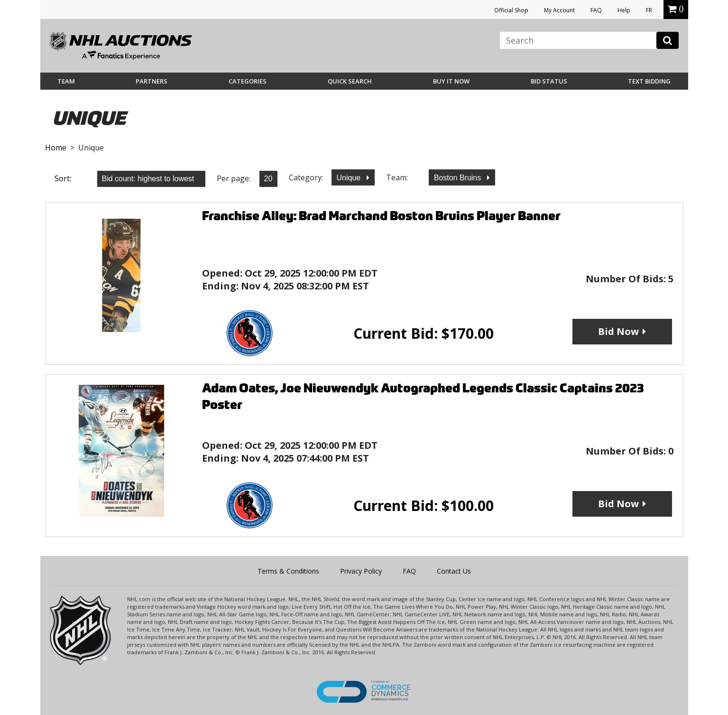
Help (624, 10)
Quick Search (350, 81)
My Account (559, 10)
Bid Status (549, 81)
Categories (248, 81)
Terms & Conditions (288, 571)
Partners (152, 81)
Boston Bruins (459, 178)
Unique (350, 178)
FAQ (596, 10)
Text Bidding (649, 81)
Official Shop (511, 10)
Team (66, 81)
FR (649, 10)
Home (56, 148)
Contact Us (454, 571)
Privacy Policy (361, 571)
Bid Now (618, 331)
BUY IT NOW (451, 81)
